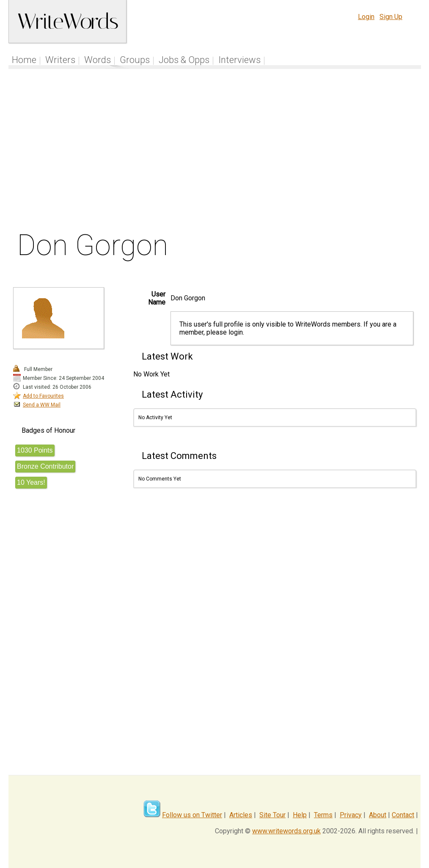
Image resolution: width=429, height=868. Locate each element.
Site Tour (272, 815)
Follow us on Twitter (192, 815)
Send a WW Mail (42, 405)
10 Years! (31, 482)
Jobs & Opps (184, 60)
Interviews (239, 60)
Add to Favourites (43, 396)
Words (98, 60)
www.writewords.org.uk (286, 831)
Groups (135, 60)
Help (300, 815)
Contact (403, 815)
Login (366, 17)
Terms (323, 815)
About (378, 815)
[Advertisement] (215, 152)
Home (24, 60)
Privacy (351, 815)
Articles (241, 815)
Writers (60, 60)
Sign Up (391, 17)
